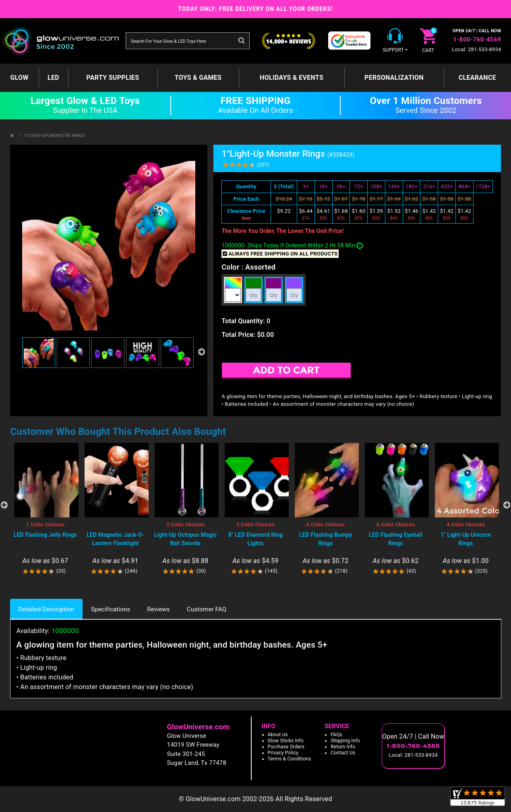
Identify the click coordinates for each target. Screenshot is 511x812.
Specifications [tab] (111, 609)
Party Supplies (113, 78)
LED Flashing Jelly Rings (46, 535)
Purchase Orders (286, 747)
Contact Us (343, 753)
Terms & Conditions (290, 759)
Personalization (394, 78)
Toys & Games (198, 78)
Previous (4, 505)
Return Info (343, 747)
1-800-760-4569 (477, 39)
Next (507, 505)
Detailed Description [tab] (46, 609)
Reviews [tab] (158, 609)
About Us (278, 735)
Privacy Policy (283, 753)
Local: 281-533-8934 (477, 49)
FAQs (336, 735)
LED (53, 78)
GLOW (20, 78)
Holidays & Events (292, 78)
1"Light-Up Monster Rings (54, 136)
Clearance (477, 78)
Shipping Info (345, 741)
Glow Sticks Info (286, 741)
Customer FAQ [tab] (207, 609)
